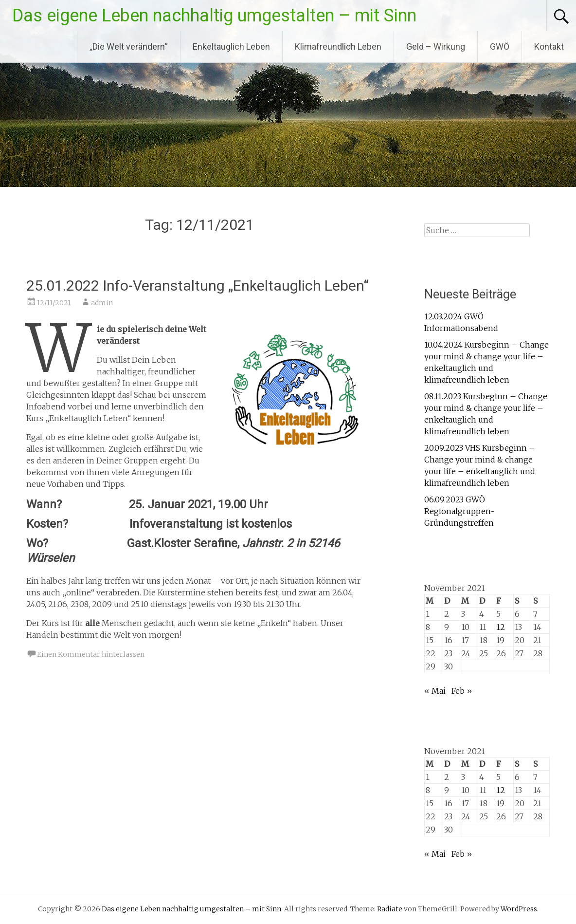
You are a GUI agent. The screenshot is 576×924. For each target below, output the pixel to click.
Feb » (462, 691)
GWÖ (500, 46)
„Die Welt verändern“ (129, 46)
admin (102, 303)
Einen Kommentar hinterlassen (91, 654)
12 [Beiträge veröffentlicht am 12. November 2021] (501, 627)
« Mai (435, 691)
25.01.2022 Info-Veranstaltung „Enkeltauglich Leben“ (198, 286)
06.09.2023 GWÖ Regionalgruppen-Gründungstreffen (459, 511)
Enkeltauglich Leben (231, 46)
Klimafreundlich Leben (338, 46)
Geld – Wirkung (436, 46)
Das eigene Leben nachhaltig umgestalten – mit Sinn (214, 16)
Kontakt (549, 46)
